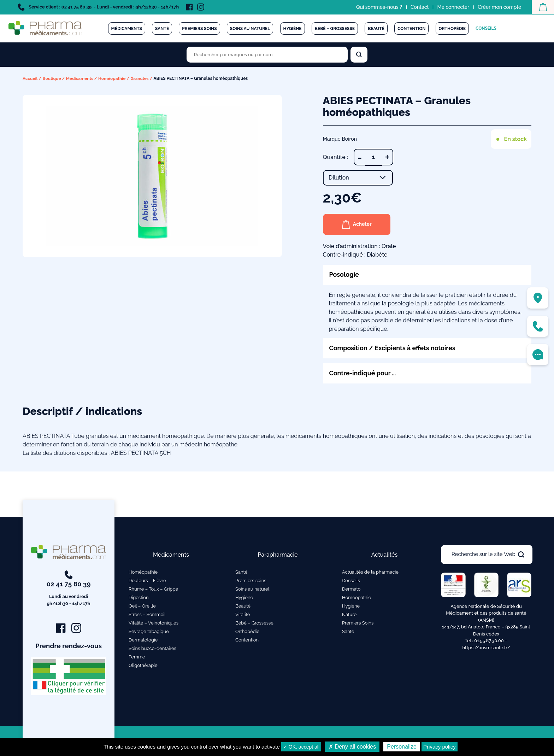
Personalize (402, 747)
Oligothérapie (143, 665)
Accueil (30, 78)
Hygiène (293, 29)
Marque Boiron (340, 139)
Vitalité (243, 614)
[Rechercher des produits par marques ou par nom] (267, 55)
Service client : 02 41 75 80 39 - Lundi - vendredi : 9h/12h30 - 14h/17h (98, 7)
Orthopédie (452, 29)
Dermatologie (143, 640)
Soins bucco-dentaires (152, 648)
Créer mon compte (499, 7)
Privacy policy (440, 747)
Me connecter (453, 7)
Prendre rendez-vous (69, 646)
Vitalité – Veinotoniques (154, 623)
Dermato (351, 589)
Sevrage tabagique (149, 631)
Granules (141, 78)
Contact (419, 7)
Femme (137, 657)
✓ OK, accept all (301, 747)
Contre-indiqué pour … (363, 373)
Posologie (344, 274)
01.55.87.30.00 (489, 641)
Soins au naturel (250, 29)
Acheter (357, 224)
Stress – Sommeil (147, 614)
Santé (162, 29)
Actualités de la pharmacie (370, 572)
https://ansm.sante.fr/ (486, 648)
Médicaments (127, 29)
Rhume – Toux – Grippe (153, 589)
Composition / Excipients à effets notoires (393, 348)
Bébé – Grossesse (335, 29)
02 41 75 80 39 (69, 589)
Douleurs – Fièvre (147, 581)
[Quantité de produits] (373, 157)
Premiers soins (199, 29)
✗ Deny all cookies (352, 747)
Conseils (486, 28)
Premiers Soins (358, 623)
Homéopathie (113, 78)
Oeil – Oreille (142, 606)
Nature (349, 614)
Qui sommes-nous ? (379, 7)
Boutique (52, 78)
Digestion (139, 597)
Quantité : (335, 157)
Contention (411, 29)
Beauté (376, 29)
